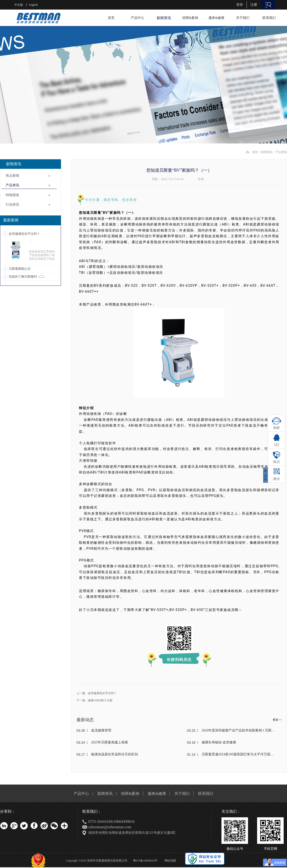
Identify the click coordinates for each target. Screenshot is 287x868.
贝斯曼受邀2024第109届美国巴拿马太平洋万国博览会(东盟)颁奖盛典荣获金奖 (238, 754)
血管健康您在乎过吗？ (24, 234)
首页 (111, 18)
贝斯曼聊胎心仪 (20, 269)
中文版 (19, 5)
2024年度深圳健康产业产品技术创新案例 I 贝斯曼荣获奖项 (238, 730)
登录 (240, 5)
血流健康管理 (101, 730)
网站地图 (170, 861)
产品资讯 (281, 152)
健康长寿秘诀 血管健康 (219, 742)
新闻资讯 (267, 152)
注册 (254, 5)
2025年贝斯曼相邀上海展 (110, 742)
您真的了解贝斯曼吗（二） (28, 277)
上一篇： (97, 693)
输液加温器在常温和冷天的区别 (115, 754)
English (33, 5)
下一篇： (94, 700)
